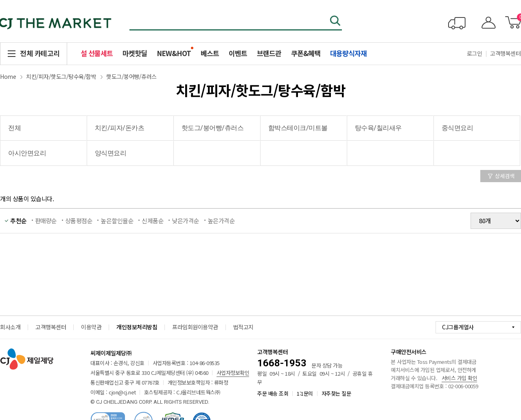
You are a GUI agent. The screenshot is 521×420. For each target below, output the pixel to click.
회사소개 (10, 327)
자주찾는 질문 (336, 393)
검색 (336, 22)
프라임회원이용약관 (195, 327)
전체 (14, 128)
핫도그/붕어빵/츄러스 (131, 76)
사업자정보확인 (233, 373)
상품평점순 (79, 221)
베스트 (210, 53)
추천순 (19, 221)
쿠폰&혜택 (306, 53)
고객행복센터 (51, 327)
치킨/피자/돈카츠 (120, 128)
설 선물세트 (97, 53)
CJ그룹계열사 (458, 327)
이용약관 (91, 327)
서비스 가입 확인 (460, 378)
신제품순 (153, 221)
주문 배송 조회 (273, 393)
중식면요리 (458, 128)
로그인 (475, 53)
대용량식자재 (348, 53)
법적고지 (243, 327)
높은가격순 (221, 221)
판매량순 (46, 221)
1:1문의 (305, 393)
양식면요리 (111, 153)
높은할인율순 (117, 221)
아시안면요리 (27, 153)
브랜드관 (269, 53)
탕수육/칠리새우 (378, 128)
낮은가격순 (186, 221)
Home (8, 76)
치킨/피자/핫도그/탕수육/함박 (61, 76)
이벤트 (238, 53)
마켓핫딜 (135, 53)
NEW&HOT (174, 53)
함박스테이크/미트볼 (298, 128)
